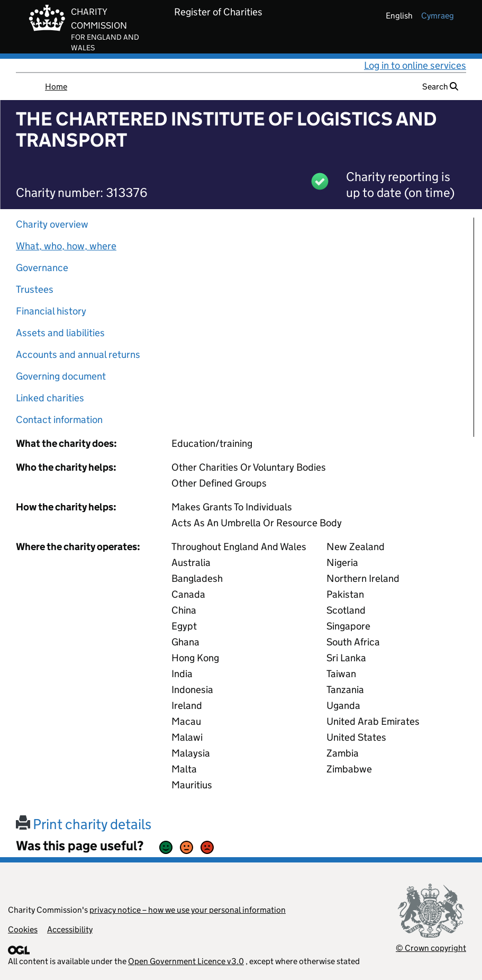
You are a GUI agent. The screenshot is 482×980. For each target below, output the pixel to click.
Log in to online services (415, 65)
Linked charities (50, 398)
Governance (42, 268)
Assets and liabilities (60, 333)
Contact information (59, 420)
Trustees (35, 289)
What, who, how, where (66, 246)
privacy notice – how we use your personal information (188, 910)
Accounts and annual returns (78, 354)
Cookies (23, 929)
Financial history (51, 311)
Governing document (61, 376)
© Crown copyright (431, 948)
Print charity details (84, 824)
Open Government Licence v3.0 (186, 961)
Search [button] (440, 87)
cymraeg (438, 16)
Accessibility (70, 929)
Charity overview (52, 224)
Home (56, 87)
